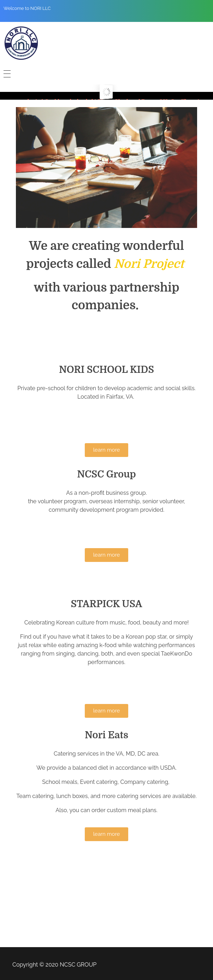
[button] (106, 450)
